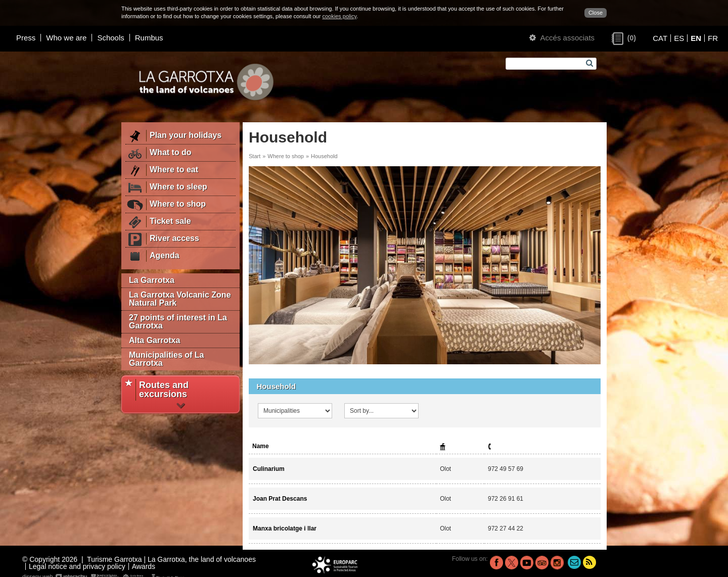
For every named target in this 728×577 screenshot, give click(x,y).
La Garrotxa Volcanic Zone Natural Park (180, 299)
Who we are (66, 38)
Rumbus (149, 38)
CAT (660, 38)
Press (26, 38)
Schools (110, 38)
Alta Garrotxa (154, 340)
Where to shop (286, 156)
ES (679, 38)
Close (596, 13)
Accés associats (562, 38)
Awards (144, 566)
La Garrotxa (152, 280)
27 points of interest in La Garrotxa (178, 322)
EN (696, 38)
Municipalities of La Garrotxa (166, 359)
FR (713, 38)
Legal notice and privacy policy (77, 566)
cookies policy (339, 16)
